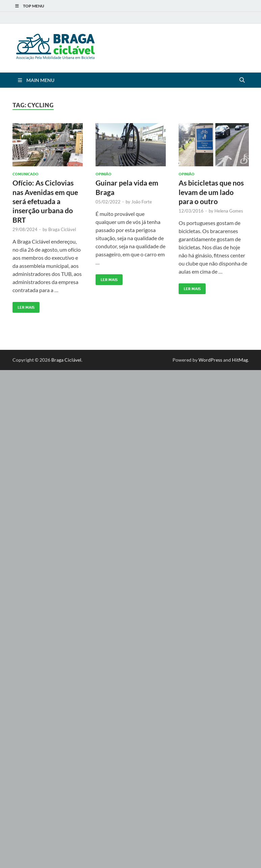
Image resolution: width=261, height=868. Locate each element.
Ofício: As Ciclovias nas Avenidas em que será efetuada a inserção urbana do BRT (45, 201)
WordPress (210, 360)
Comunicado (25, 174)
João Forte (142, 202)
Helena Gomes (229, 211)
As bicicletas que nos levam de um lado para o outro (211, 192)
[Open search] (242, 80)
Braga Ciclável (62, 229)
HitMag (240, 360)
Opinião (103, 174)
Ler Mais (23, 306)
